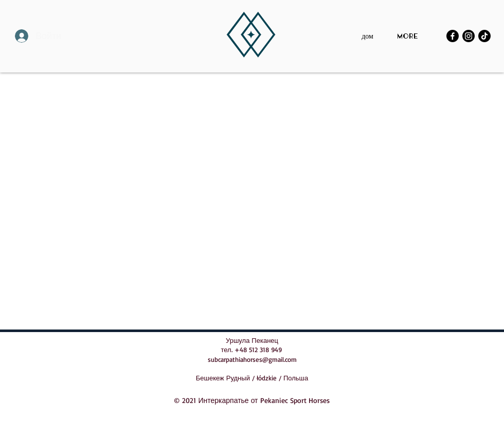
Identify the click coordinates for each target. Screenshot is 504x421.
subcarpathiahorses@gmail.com (252, 359)
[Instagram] (469, 36)
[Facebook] (453, 36)
